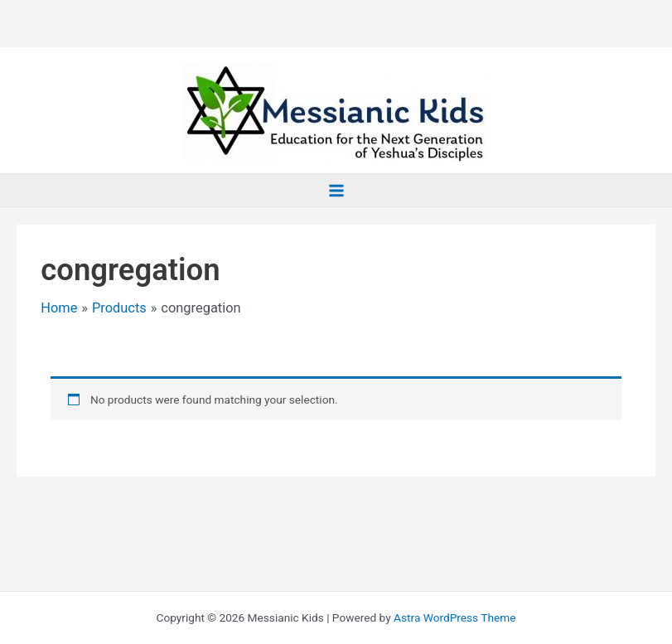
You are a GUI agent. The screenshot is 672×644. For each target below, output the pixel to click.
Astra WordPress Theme (454, 617)
